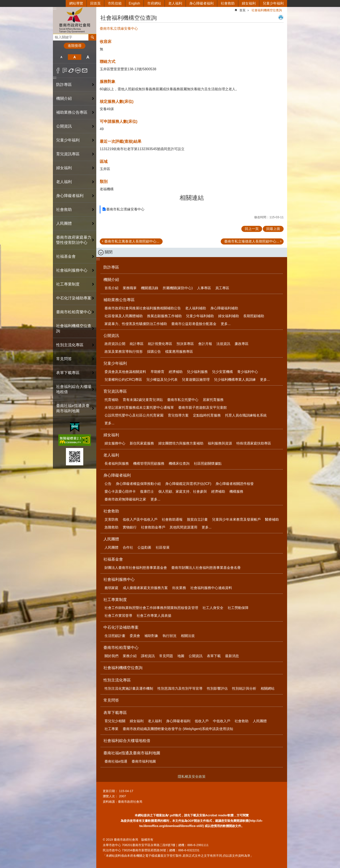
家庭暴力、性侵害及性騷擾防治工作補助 (136, 324)
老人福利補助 (196, 308)
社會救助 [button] (64, 210)
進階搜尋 (75, 46)
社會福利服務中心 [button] (72, 270)
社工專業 (111, 729)
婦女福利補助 (229, 316)
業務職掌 (130, 288)
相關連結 (192, 198)
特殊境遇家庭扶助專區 (254, 443)
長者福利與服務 (117, 464)
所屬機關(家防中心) (178, 288)
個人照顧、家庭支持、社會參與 (183, 491)
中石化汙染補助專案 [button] (74, 298)
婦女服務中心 (115, 443)
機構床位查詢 (179, 464)
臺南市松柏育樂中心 (121, 648)
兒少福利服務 (197, 372)
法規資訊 (223, 344)
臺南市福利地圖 (144, 761)
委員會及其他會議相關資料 (125, 372)
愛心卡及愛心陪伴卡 (120, 491)
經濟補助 (176, 372)
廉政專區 (242, 344)
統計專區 (137, 344)
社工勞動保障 (238, 608)
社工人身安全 (213, 608)
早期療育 (157, 372)
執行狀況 (170, 636)
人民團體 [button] (64, 223)
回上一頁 (252, 229)
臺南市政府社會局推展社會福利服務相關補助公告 (143, 308)
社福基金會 (113, 559)
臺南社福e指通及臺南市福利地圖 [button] (73, 408)
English (134, 3)
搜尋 (56, 36)
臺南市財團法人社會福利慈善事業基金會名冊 (206, 568)
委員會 (135, 636)
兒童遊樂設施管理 (196, 380)
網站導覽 (76, 3)
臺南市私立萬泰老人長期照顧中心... (132, 241)
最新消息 (232, 656)
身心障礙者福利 (201, 3)
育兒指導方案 (178, 415)
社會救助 (228, 3)
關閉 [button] (109, 252)
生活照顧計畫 (115, 636)
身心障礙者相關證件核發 (235, 484)
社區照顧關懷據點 (208, 464)
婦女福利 (249, 3)
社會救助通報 (172, 519)
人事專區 (204, 288)
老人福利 (175, 3)
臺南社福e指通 (116, 761)
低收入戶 (202, 721)
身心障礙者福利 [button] (70, 196)
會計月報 (205, 344)
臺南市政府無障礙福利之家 (125, 499)
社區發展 (163, 547)
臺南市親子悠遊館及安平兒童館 (203, 408)
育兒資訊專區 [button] (68, 154)
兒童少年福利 (273, 3)
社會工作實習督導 (118, 616)
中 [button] (74, 57)
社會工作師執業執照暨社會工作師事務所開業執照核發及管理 (151, 608)
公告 (108, 484)
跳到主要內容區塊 (2, 2)
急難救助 (111, 527)
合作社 (128, 547)
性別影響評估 (217, 688)
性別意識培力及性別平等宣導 (180, 688)
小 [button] (61, 57)
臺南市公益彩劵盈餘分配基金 (194, 324)
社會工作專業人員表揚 (154, 616)
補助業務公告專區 (119, 300)
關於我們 (111, 656)
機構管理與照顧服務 (149, 464)
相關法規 (188, 636)
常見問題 (166, 656)
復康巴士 (147, 491)
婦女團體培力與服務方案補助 (181, 443)
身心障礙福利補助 (224, 308)
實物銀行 (130, 527)
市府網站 (154, 3)
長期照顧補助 (254, 316)
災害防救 (111, 519)
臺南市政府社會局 (75, 20)
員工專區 (222, 288)
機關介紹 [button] (64, 98)
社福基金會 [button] (66, 256)
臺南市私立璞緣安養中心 (125, 209)
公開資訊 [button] (64, 126)
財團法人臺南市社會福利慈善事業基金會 (136, 568)
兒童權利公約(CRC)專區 (123, 380)
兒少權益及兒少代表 (162, 380)
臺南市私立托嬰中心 (183, 400)
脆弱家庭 (111, 588)
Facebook (58, 71)
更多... (226, 324)
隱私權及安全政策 (192, 777)
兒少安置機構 (222, 372)
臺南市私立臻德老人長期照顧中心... (252, 241)
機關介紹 (111, 280)
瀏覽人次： (110, 796)
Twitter (71, 71)
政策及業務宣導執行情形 (124, 352)
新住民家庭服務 (142, 443)
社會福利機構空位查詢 (74, 328)
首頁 (242, 10)
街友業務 (179, 588)
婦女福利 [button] (64, 168)
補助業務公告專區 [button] (72, 112)
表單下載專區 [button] (68, 373)
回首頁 (95, 3)
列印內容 (281, 17)
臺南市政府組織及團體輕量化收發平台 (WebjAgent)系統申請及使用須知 (178, 729)
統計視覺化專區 (160, 344)
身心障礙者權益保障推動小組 (138, 484)
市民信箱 (115, 3)
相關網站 (268, 688)
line (78, 71)
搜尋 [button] (92, 37)
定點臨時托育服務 (207, 415)
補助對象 (151, 636)
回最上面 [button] (273, 229)
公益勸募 (144, 547)
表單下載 (214, 656)
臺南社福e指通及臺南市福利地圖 (132, 753)
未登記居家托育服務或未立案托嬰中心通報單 (139, 408)
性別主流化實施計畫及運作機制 (129, 688)
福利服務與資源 (220, 443)
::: (55, 8)
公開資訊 (111, 336)
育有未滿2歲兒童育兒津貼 (143, 400)
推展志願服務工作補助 (164, 316)
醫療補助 (272, 519)
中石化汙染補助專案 (121, 627)
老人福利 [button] (64, 182)
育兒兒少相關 (115, 721)
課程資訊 (148, 656)
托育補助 (111, 400)
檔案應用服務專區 (179, 352)
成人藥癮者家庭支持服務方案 (145, 588)
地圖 (181, 656)
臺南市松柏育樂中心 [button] (74, 312)
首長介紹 (111, 288)
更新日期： (110, 791)
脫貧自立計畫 (197, 519)
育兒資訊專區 (115, 391)
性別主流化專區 (117, 680)
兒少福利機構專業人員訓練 (235, 380)
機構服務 (236, 491)
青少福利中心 (248, 372)
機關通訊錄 (150, 288)
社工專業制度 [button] (68, 284)
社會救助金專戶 (153, 527)
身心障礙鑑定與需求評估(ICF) (188, 484)
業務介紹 (130, 656)
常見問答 (64, 359)
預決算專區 (185, 344)
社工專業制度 (115, 600)
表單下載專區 (115, 713)
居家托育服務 (213, 400)
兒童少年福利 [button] (68, 140)
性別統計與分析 (244, 688)
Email (85, 71)
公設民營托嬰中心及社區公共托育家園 (134, 415)
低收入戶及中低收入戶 (140, 519)
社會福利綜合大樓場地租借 (74, 389)
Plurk (65, 71)
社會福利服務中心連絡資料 (211, 588)
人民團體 (111, 539)
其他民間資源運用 (183, 527)
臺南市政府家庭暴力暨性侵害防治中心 (74, 240)
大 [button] (88, 57)
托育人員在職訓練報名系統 (246, 415)
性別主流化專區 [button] (70, 345)
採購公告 (154, 352)
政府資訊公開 (115, 344)
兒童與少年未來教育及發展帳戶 (236, 519)
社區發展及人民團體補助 (124, 316)
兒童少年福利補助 (200, 316)
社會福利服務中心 (119, 579)
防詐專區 (64, 85)
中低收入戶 (222, 721)
